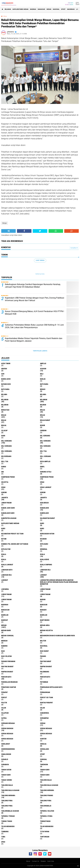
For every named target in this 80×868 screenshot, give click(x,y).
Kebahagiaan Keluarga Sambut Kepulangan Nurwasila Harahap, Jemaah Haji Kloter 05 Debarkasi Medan (33, 286)
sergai (43, 723)
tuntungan (45, 837)
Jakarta (43, 498)
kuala (4, 554)
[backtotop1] (78, 866)
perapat (4, 692)
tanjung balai (46, 780)
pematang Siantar (9, 687)
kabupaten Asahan (9, 518)
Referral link (40, 274)
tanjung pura (7, 801)
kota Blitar (6, 549)
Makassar (41, 9)
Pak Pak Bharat (7, 667)
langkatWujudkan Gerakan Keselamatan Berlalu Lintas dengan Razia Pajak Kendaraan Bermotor (59, 582)
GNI (3, 472)
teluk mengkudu (8, 826)
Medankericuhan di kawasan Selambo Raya (57, 636)
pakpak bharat (46, 667)
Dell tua (5, 461)
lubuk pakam (45, 589)
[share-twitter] (40, 231)
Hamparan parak (8, 477)
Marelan (44, 615)
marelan (5, 615)
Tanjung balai (7, 785)
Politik (4, 703)
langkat (43, 575)
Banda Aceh (6, 379)
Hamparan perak (47, 477)
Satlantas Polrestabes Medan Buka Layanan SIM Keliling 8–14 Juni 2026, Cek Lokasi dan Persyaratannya (34, 326)
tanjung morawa (47, 790)
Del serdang (45, 436)
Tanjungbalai (46, 806)
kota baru (44, 544)
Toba (3, 837)
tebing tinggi (7, 821)
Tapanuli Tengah (8, 816)
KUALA (4, 559)
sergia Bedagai (46, 734)
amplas (43, 363)
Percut (4, 697)
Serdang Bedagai (8, 723)
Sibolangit (6, 744)
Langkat (5, 580)
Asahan (43, 369)
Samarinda (44, 713)
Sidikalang (44, 749)
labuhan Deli (45, 570)
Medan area (45, 625)
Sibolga (43, 744)
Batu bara (44, 384)
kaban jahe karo (8, 508)
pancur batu (6, 677)
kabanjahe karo (8, 513)
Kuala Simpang (46, 565)
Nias (3, 651)
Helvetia (5, 482)
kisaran (43, 539)
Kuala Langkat (7, 565)
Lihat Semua (40, 260)
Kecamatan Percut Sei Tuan (12, 534)
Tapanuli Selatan (47, 811)
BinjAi (43, 415)
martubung (45, 620)
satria (4, 718)
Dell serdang (45, 456)
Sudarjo (5, 759)
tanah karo (45, 770)
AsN (3, 374)
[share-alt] (8, 231)
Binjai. (4, 425)
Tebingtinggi (45, 821)
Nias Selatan (6, 656)
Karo (3, 528)
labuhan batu (7, 570)
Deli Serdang (45, 441)
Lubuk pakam (45, 594)
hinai (42, 482)
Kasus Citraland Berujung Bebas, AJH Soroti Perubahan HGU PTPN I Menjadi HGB (34, 313)
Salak (42, 708)
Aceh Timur (6, 363)
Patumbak (44, 682)
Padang (43, 656)
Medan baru (6, 630)
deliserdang (6, 456)
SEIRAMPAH (44, 718)
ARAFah (4, 369)
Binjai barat (45, 420)
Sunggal (44, 759)
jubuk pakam (6, 503)
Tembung (5, 832)
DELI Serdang (6, 446)
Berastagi (5, 410)
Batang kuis (6, 384)
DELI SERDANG (45, 446)
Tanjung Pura (7, 806)
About (28, 861)
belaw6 (4, 394)
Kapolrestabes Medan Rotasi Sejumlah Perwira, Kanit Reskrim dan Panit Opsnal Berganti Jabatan (34, 340)
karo (42, 523)
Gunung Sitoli (46, 472)
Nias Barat (44, 651)
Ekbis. (42, 467)
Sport (63, 9)
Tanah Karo (45, 775)
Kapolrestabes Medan (20, 9)
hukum (4, 492)
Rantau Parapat (46, 703)
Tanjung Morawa (8, 795)
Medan (49, 9)
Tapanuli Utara (46, 816)
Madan (43, 599)
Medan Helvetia (46, 630)
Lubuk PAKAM (6, 599)
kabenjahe (44, 513)
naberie (4, 646)
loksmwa (5, 589)
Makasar (44, 605)
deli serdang (6, 441)
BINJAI (4, 420)
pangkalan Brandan (9, 682)
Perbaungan (45, 692)
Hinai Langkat (46, 487)
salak (4, 708)
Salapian (5, 713)
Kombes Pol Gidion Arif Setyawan (15, 544)
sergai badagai (7, 728)
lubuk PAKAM (6, 594)
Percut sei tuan (47, 697)
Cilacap (4, 431)
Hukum (43, 492)
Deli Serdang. (7, 451)
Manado (43, 610)
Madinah (33, 9)
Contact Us (35, 861)
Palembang (45, 672)
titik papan (45, 832)
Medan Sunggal (7, 636)
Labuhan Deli (7, 575)
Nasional (56, 9)
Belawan (44, 400)
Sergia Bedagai (7, 739)
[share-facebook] (24, 231)
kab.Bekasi (71, 9)
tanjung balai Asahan (49, 785)
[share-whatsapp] (56, 231)
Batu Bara (5, 389)
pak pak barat (46, 661)
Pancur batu (45, 677)
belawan (5, 400)
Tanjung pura (46, 801)
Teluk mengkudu (47, 826)
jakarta (5, 498)
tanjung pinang (47, 795)
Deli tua (43, 451)
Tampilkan (74, 248)
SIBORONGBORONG (8, 749)
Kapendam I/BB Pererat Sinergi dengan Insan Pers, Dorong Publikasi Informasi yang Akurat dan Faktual (35, 299)
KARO (42, 528)
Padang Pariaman (8, 661)
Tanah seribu (7, 780)
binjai (43, 410)
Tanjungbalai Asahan (10, 811)
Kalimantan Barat (47, 518)
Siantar (43, 739)
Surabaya (5, 764)
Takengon (44, 764)
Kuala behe (45, 559)
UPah (3, 842)
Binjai (5, 16)
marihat (5, 620)
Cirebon (43, 431)
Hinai (3, 487)
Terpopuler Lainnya (40, 351)
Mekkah (4, 641)
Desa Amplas (45, 461)
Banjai (43, 379)
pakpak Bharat (7, 672)
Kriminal (44, 549)
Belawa (43, 394)
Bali (42, 374)
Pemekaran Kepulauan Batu (51, 687)
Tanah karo (6, 775)
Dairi (3, 436)
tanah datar (6, 770)
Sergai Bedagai (7, 734)
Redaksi (43, 861)
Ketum (4, 539)
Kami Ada (51, 861)
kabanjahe (44, 508)
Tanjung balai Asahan (10, 790)
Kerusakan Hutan (47, 534)
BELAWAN (8, 9)
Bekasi (43, 389)
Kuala (42, 554)
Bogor (43, 425)
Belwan (43, 405)
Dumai (4, 467)
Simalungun (6, 754)
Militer (43, 641)
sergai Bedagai (46, 728)
